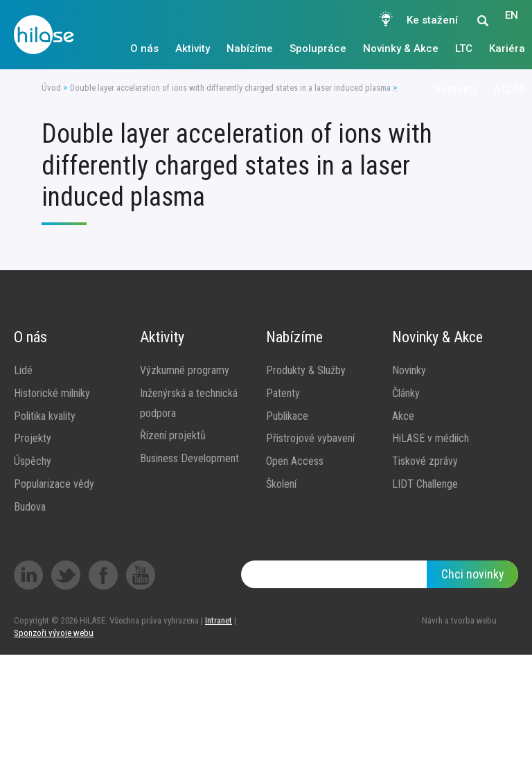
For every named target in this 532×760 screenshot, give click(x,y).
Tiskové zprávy (425, 461)
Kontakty (456, 89)
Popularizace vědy (54, 484)
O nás (144, 48)
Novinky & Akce (401, 48)
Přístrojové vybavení (310, 438)
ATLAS (509, 89)
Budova (30, 507)
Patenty (283, 393)
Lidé (23, 370)
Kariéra (507, 48)
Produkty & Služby (306, 370)
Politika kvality (45, 416)
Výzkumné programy (185, 370)
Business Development (189, 458)
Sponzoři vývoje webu (54, 633)
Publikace (287, 416)
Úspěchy (33, 461)
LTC (464, 48)
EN (512, 20)
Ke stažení (432, 20)
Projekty (33, 438)
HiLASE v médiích (431, 438)
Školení (281, 484)
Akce (403, 416)
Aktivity (193, 48)
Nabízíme (250, 48)
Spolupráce (318, 48)
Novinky (409, 370)
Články (406, 393)
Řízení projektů (173, 435)
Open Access (295, 461)
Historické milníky (52, 393)
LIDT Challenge (425, 484)
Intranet (219, 620)
